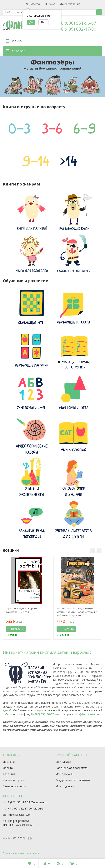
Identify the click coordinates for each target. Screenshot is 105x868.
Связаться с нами (14, 786)
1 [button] (48, 94)
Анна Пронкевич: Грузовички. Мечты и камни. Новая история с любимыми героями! (77, 612)
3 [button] (53, 94)
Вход (50, 4)
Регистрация (70, 4)
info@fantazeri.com (88, 714)
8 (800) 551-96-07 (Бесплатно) (27, 802)
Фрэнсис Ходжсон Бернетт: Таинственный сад (22, 610)
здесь (7, 710)
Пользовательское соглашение (21, 853)
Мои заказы (63, 762)
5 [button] (57, 94)
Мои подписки (65, 786)
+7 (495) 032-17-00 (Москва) (26, 808)
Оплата (8, 768)
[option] (52, 76)
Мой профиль (64, 774)
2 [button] (50, 94)
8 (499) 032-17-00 (79, 29)
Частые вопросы (14, 780)
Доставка (9, 762)
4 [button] (55, 94)
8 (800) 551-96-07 (79, 23)
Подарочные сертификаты (73, 780)
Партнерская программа (71, 768)
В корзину (15, 629)
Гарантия (9, 774)
